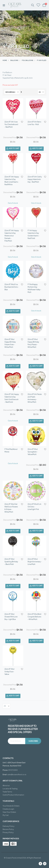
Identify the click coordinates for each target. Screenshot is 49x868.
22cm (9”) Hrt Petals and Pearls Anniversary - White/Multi (35, 354)
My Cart (6, 728)
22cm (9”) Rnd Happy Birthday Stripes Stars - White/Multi (10, 308)
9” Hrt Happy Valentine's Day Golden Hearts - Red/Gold (33, 217)
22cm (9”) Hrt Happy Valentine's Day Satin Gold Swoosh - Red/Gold (12, 354)
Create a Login (8, 721)
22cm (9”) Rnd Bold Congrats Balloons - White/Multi (34, 538)
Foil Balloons (28, 60)
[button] (22, 122)
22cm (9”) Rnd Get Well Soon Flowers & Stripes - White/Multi (11, 447)
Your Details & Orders (11, 718)
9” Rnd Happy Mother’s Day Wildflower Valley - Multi (34, 262)
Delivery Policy (8, 739)
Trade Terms (7, 704)
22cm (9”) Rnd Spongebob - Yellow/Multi (33, 399)
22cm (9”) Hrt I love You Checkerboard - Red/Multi (11, 124)
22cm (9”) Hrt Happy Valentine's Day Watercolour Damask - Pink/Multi (12, 218)
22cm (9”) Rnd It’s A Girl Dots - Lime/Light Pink (34, 446)
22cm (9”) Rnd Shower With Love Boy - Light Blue (11, 538)
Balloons (14, 60)
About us (6, 698)
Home (5, 60)
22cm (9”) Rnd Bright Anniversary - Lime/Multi (35, 492)
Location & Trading (10, 701)
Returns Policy (8, 742)
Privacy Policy (8, 745)
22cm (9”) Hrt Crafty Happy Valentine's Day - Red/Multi (35, 171)
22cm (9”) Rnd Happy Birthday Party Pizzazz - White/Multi (33, 308)
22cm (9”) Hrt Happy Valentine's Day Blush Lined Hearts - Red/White (12, 172)
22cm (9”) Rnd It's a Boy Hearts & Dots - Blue (12, 261)
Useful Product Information (13, 707)
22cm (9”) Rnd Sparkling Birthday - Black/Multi (11, 492)
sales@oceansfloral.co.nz (17, 687)
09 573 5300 (13, 683)
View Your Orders (9, 725)
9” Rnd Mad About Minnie (11, 398)
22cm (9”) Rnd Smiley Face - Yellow (9, 584)
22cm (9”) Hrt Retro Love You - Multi (34, 123)
